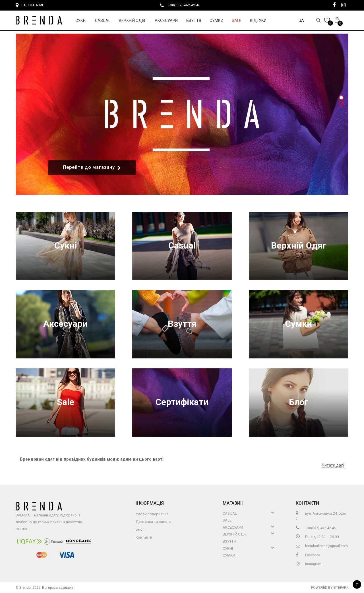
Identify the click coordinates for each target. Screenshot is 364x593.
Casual (103, 20)
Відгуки (258, 20)
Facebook (308, 555)
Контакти (144, 537)
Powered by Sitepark (330, 588)
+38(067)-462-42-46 (186, 5)
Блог (299, 402)
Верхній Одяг (133, 20)
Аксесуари (166, 20)
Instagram (309, 564)
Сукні (81, 20)
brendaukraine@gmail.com (322, 546)
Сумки (216, 20)
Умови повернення (152, 514)
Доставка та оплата (153, 522)
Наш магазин (30, 5)
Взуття (194, 20)
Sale (237, 20)
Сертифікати (182, 402)
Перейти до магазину (92, 168)
